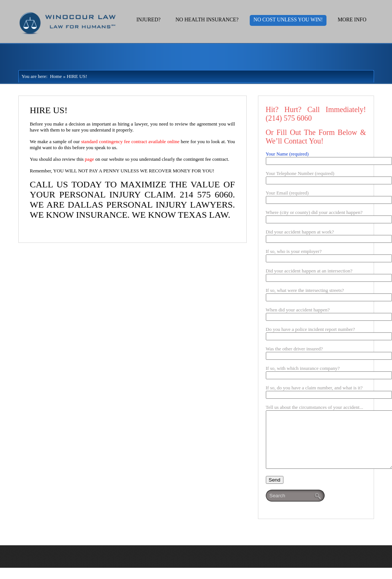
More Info (352, 20)
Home (55, 76)
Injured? (148, 20)
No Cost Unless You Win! (288, 20)
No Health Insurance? (207, 20)
